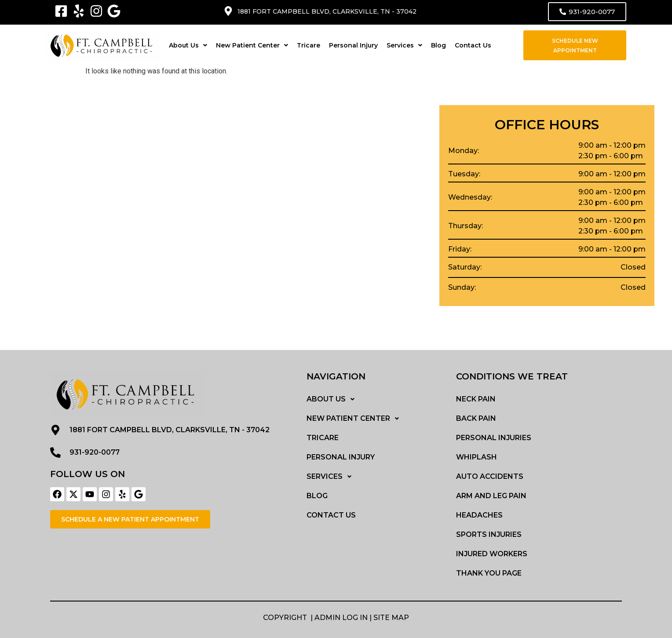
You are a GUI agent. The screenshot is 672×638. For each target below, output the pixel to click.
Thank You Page (489, 573)
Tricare (309, 45)
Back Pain (476, 418)
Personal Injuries (494, 438)
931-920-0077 (95, 452)
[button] (188, 45)
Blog (438, 45)
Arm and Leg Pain (491, 496)
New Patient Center (252, 45)
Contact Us (473, 45)
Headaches (479, 515)
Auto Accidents (490, 476)
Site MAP (391, 618)
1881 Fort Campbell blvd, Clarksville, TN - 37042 (327, 11)
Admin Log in (341, 618)
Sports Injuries (489, 534)
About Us (188, 45)
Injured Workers (492, 554)
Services (404, 45)
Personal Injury (353, 45)
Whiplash (477, 457)
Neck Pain (476, 399)
